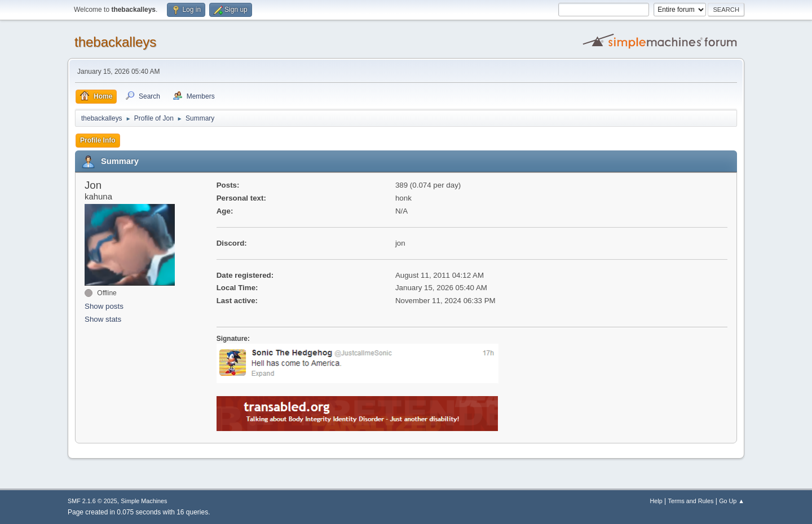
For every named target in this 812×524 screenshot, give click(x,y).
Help (656, 501)
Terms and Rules (691, 501)
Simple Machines (144, 501)
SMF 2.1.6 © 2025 (92, 501)
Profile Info (98, 140)
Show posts (104, 306)
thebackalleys (115, 42)
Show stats (103, 319)
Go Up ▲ (732, 501)
